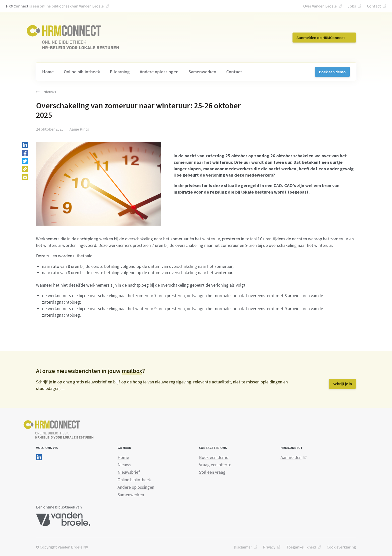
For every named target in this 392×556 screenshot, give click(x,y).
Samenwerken (202, 72)
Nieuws (46, 92)
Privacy (269, 547)
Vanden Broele (91, 6)
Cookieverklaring (341, 547)
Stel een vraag (212, 472)
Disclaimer (243, 547)
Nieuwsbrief (129, 472)
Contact (374, 6)
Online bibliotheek (82, 72)
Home (48, 72)
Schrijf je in (342, 384)
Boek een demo (332, 72)
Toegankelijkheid (301, 547)
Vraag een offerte (215, 465)
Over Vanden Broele (320, 6)
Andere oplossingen (159, 72)
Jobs (352, 6)
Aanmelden (291, 457)
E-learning (120, 72)
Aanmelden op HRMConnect (321, 38)
